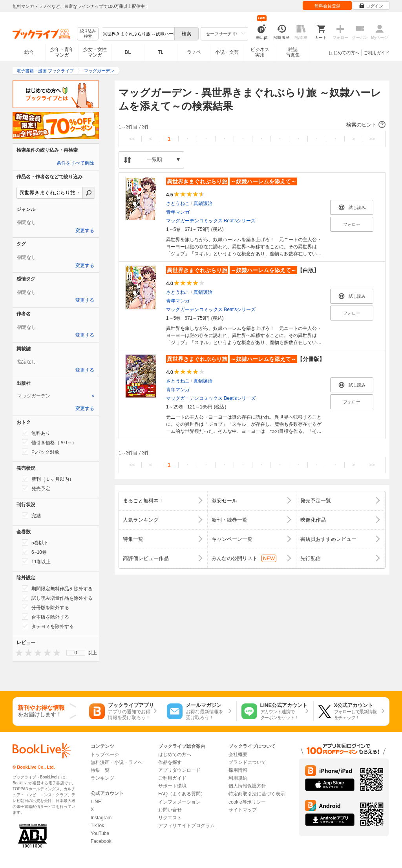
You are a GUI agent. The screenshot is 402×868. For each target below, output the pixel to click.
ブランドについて (247, 762)
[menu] (76, 653)
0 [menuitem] (76, 653)
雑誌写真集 (293, 52)
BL (128, 52)
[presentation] (17, 653)
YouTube (100, 833)
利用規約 (238, 778)
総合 (29, 52)
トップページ (105, 754)
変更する (85, 231)
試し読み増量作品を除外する (57, 598)
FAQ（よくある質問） (182, 794)
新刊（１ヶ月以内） (48, 479)
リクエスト (170, 818)
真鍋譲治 (203, 203)
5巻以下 (35, 542)
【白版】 (243, 270)
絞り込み (88, 34)
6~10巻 (34, 552)
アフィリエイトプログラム (186, 826)
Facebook (101, 841)
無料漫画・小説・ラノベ (117, 762)
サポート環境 (172, 786)
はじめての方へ (344, 53)
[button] (252, 125)
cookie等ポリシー (247, 802)
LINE (96, 802)
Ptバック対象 (41, 452)
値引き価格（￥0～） (49, 442)
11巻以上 (36, 561)
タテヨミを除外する (48, 626)
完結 (31, 515)
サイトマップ (243, 810)
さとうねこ (178, 203)
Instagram (101, 818)
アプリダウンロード (179, 770)
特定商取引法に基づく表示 (257, 794)
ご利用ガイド (376, 53)
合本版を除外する (46, 617)
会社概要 (238, 754)
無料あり (36, 433)
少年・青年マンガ (62, 52)
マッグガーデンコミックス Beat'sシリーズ (211, 221)
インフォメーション (179, 802)
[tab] (56, 396)
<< (132, 139)
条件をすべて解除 (75, 163)
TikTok (97, 826)
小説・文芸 (227, 52)
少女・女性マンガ (95, 52)
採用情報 (238, 770)
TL (161, 52)
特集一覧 (100, 770)
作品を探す (170, 762)
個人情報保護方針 (247, 786)
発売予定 (36, 488)
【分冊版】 (245, 359)
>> (372, 139)
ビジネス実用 (260, 52)
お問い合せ (170, 810)
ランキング (102, 778)
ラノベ (194, 52)
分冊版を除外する (46, 607)
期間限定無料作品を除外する (57, 588)
